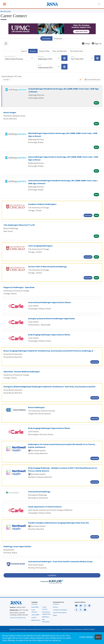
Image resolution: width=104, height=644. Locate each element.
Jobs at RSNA (35, 615)
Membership (6, 11)
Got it (98, 637)
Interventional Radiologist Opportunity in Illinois (50, 302)
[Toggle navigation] (6, 43)
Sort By (6, 80)
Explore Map (44, 51)
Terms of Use (47, 629)
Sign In (97, 43)
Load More (52, 575)
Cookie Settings (86, 637)
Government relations (60, 613)
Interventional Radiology (39, 492)
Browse (33, 51)
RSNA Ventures (36, 620)
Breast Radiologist (36, 407)
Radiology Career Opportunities (17, 546)
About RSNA (35, 607)
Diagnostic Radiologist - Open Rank (19, 287)
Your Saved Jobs (76, 51)
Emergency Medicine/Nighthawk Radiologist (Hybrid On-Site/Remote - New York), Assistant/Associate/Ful (49, 387)
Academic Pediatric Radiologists (42, 204)
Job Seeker (46, 38)
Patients (55, 607)
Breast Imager (10, 112)
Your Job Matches (60, 51)
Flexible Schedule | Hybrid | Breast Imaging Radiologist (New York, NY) (58, 523)
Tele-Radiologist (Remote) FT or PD (19, 225)
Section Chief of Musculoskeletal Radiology (47, 267)
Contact (34, 617)
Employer (58, 38)
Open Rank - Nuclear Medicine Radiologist (22, 372)
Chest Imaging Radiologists (40, 246)
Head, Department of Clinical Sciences (45, 507)
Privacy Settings (75, 629)
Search (24, 51)
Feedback (92, 629)
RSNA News (46, 617)
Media (55, 615)
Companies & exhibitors (60, 610)
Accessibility (84, 629)
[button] (77, 605)
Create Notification (93, 80)
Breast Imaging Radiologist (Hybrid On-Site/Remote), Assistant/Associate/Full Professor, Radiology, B (48, 351)
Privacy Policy (56, 629)
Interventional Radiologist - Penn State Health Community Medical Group (60, 561)
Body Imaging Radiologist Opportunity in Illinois (49, 335)
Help (86, 43)
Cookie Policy (65, 629)
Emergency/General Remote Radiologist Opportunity (51, 318)
